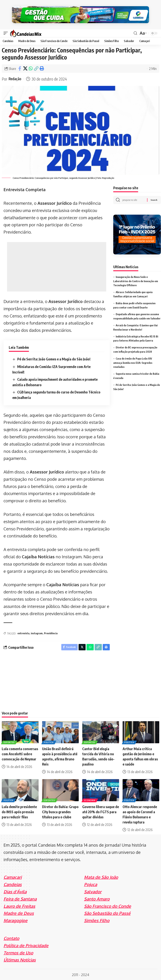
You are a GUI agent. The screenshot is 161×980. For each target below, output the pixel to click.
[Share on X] (25, 67)
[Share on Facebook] (20, 67)
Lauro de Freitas (19, 906)
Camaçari (13, 877)
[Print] (42, 67)
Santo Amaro (97, 898)
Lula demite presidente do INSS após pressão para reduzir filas (19, 811)
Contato (11, 938)
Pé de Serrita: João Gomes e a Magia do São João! (54, 358)
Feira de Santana (20, 898)
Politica (49, 742)
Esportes (9, 742)
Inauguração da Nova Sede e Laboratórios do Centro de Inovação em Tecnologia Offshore (136, 281)
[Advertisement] (57, 266)
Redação (16, 78)
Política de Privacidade (26, 945)
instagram (37, 632)
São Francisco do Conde (108, 906)
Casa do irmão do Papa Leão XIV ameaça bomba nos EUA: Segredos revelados (133, 362)
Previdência (51, 632)
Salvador (93, 891)
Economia (90, 800)
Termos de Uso (18, 952)
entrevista (23, 632)
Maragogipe (16, 920)
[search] (135, 32)
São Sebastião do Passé (107, 913)
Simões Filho (97, 920)
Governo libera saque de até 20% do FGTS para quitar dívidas (101, 811)
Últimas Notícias (20, 960)
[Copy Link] (36, 67)
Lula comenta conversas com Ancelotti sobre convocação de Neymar (20, 753)
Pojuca (91, 884)
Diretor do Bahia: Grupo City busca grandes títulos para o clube (60, 811)
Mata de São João (101, 877)
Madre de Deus (19, 913)
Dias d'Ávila (15, 891)
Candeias (13, 884)
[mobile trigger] (7, 32)
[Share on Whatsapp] (31, 67)
